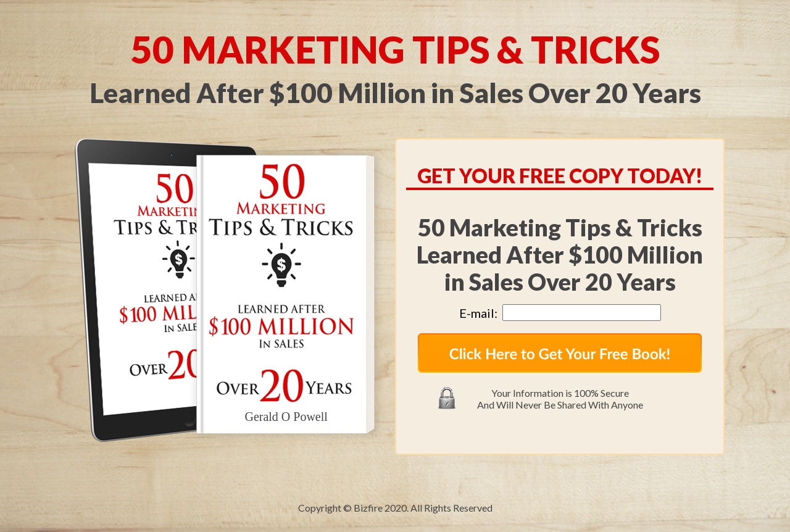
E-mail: (481, 313)
